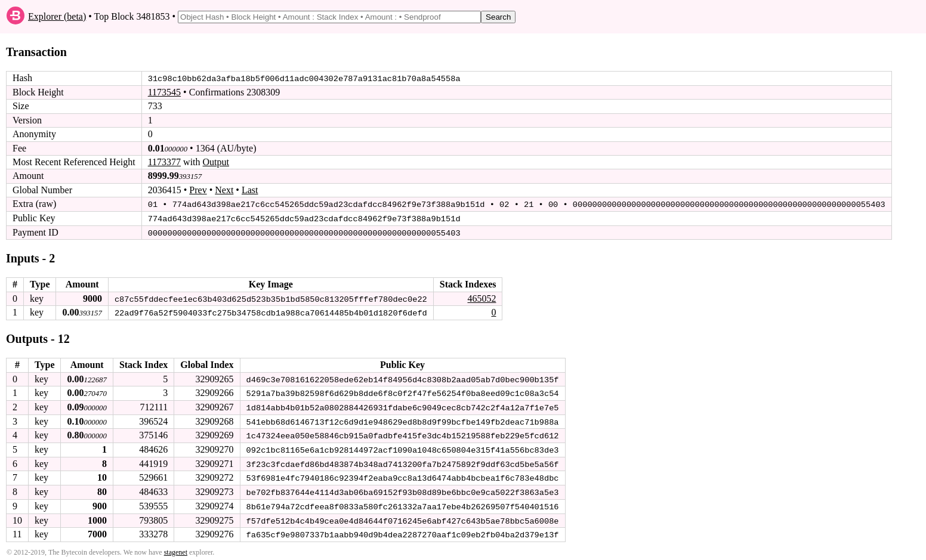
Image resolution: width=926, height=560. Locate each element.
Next (224, 190)
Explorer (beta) (57, 16)
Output (216, 162)
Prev (198, 190)
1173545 (164, 92)
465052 (481, 297)
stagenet (176, 549)
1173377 (164, 162)
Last (250, 190)
